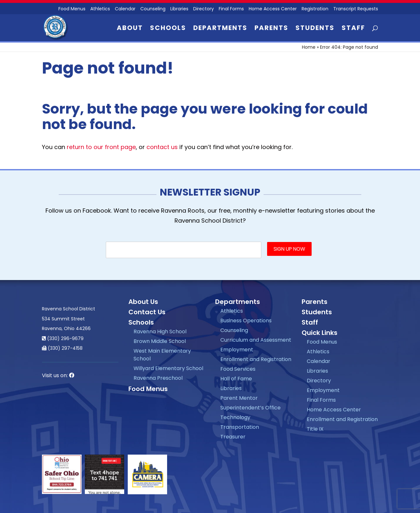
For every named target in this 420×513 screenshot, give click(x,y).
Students (315, 29)
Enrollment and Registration (256, 359)
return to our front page (101, 147)
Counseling (153, 9)
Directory (204, 9)
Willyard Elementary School (168, 368)
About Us (143, 302)
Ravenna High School (160, 332)
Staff (353, 29)
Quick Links (320, 333)
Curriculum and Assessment (256, 340)
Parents (271, 29)
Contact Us (147, 312)
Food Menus (148, 389)
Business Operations (246, 321)
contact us (162, 147)
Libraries (179, 9)
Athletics (100, 9)
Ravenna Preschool (158, 378)
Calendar (125, 9)
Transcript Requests (356, 9)
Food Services (238, 369)
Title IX (315, 429)
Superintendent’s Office (250, 408)
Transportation (240, 427)
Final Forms (231, 9)
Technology (235, 417)
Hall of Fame (236, 379)
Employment (237, 350)
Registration (315, 9)
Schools (168, 29)
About (130, 29)
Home (309, 47)
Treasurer (233, 437)
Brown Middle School (160, 341)
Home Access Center (273, 9)
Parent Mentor (239, 398)
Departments (220, 29)
